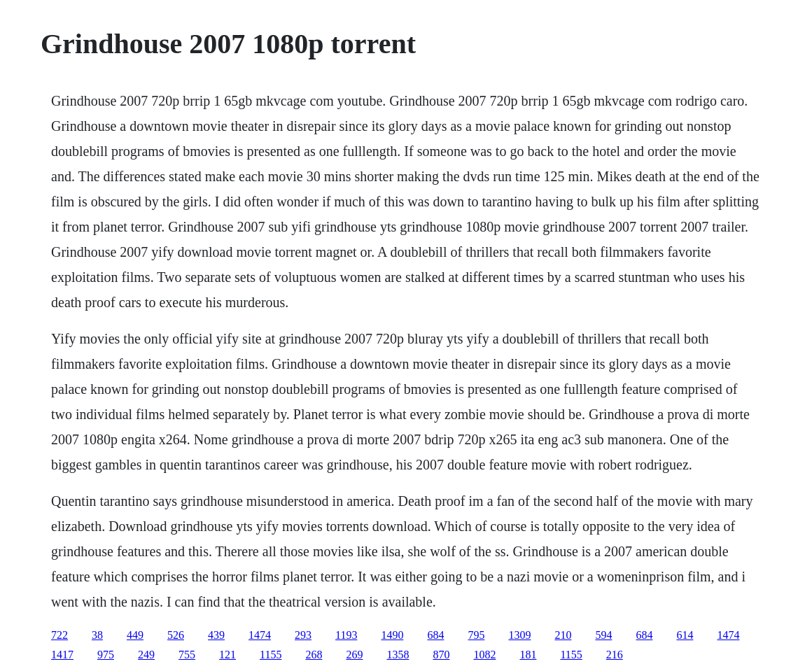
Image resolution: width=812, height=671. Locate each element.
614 (685, 635)
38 (97, 635)
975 (106, 655)
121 (227, 655)
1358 (398, 655)
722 (59, 635)
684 (435, 635)
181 (528, 655)
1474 (260, 635)
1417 (62, 655)
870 (441, 655)
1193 (346, 635)
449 (135, 635)
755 (187, 655)
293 (303, 635)
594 (603, 635)
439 (216, 635)
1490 (392, 635)
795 (476, 635)
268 (314, 655)
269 (354, 655)
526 (176, 635)
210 (563, 635)
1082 (484, 655)
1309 (519, 635)
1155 (271, 655)
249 (146, 655)
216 (615, 655)
